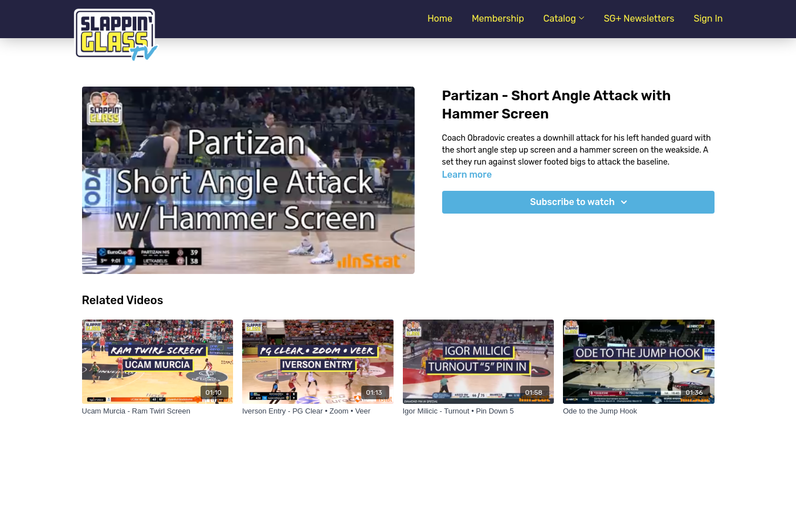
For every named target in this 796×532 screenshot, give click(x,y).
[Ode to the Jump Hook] (639, 411)
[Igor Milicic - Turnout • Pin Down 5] (479, 411)
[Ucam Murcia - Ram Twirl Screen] (158, 411)
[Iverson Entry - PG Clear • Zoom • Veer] (318, 411)
